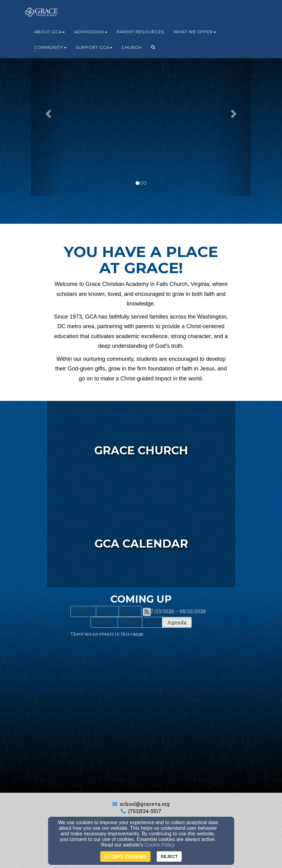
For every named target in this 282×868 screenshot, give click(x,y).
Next (130, 611)
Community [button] (50, 47)
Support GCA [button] (94, 47)
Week (130, 622)
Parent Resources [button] (141, 32)
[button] (153, 47)
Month (104, 622)
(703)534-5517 (145, 811)
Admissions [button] (91, 32)
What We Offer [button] (195, 32)
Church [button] (132, 47)
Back (107, 611)
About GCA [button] (49, 32)
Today (83, 611)
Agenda (177, 622)
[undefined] (141, 541)
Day (152, 622)
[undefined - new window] (141, 448)
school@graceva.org (145, 804)
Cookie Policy (160, 845)
